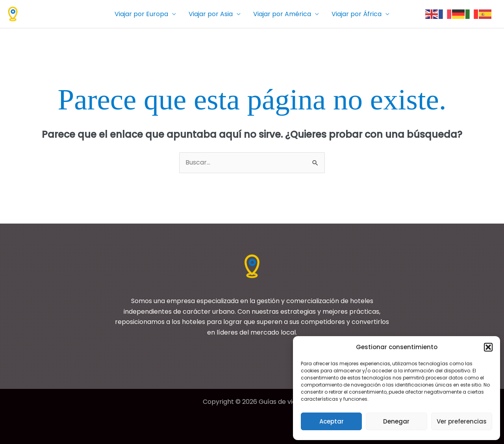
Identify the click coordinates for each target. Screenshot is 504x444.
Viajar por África (357, 14)
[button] (488, 347)
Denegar (396, 421)
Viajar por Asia (211, 14)
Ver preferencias (462, 421)
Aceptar (332, 421)
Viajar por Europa (141, 14)
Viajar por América (282, 14)
